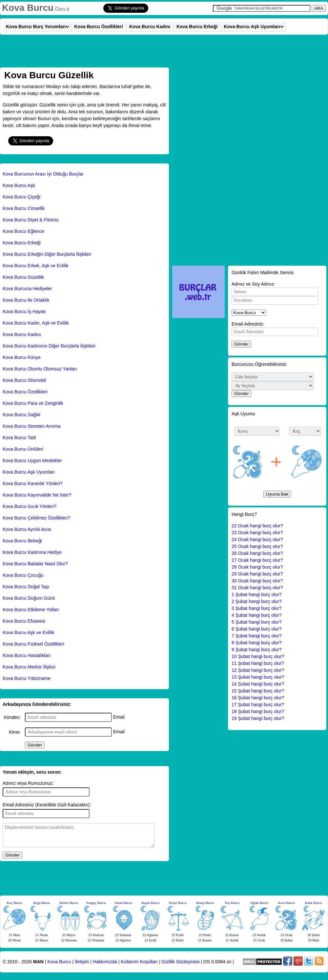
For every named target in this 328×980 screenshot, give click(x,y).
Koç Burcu (14, 903)
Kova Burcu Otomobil (24, 380)
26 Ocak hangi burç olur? (257, 553)
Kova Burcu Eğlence (23, 231)
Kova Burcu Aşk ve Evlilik (28, 632)
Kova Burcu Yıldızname (27, 678)
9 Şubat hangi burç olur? (257, 650)
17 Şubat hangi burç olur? (258, 705)
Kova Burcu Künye (22, 357)
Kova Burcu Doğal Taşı (26, 587)
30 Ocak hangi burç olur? (257, 581)
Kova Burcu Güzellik (23, 277)
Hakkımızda (105, 962)
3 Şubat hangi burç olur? (257, 608)
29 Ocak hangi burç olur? (257, 574)
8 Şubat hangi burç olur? (257, 643)
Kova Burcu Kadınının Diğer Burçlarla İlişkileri (49, 346)
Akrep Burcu (205, 903)
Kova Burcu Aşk (19, 185)
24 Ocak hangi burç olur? (257, 539)
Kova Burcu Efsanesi (24, 621)
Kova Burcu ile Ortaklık (26, 300)
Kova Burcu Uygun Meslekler (32, 461)
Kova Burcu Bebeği (22, 541)
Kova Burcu (28, 8)
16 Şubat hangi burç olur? (258, 698)
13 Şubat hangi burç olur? (258, 677)
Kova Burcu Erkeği (197, 27)
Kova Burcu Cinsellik (24, 208)
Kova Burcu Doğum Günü (29, 598)
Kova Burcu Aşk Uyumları (252, 27)
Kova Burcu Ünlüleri (23, 449)
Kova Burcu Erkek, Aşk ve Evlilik (36, 266)
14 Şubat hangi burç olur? (258, 684)
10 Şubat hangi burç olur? (258, 656)
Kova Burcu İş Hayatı (24, 311)
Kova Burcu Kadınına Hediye (32, 552)
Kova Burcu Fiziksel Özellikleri (33, 644)
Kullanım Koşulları (139, 962)
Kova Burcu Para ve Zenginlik (33, 403)
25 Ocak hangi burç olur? (257, 546)
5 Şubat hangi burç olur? (257, 622)
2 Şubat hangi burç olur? (257, 601)
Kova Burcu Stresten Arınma (32, 426)
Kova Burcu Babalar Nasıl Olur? (35, 564)
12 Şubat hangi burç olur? (258, 670)
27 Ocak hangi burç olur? (257, 560)
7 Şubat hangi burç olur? (257, 636)
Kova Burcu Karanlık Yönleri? (33, 483)
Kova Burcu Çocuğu (23, 575)
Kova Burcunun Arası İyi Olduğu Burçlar (43, 174)
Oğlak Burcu (259, 903)
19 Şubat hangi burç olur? (258, 718)
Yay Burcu (232, 903)
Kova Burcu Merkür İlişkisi (29, 667)
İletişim (82, 962)
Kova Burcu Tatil (19, 438)
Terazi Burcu (178, 903)
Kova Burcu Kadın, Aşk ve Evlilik (36, 323)
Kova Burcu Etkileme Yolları (31, 610)
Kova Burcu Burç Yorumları (36, 27)
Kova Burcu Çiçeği (21, 197)
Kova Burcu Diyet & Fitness (31, 220)
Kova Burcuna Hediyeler (27, 289)
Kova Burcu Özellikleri (99, 27)
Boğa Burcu (41, 903)
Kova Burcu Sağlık (21, 415)
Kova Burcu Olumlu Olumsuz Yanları (40, 369)
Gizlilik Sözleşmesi (181, 962)
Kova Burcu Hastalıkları (27, 655)
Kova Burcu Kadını (150, 27)
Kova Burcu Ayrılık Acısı (27, 529)
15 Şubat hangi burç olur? (258, 691)
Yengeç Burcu (96, 903)
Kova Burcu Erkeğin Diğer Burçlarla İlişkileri (47, 254)
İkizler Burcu (69, 903)
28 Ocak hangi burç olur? (257, 567)
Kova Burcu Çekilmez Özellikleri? (36, 518)
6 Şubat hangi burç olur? (257, 629)
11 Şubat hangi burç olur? (258, 663)
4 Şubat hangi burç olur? (257, 615)
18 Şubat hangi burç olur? (258, 711)
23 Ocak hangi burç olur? (257, 533)
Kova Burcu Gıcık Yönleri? (30, 506)
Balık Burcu (314, 903)
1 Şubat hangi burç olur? (257, 594)
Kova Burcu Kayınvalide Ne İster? (37, 495)
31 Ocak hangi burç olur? (257, 588)
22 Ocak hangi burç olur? (257, 526)
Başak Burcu (150, 903)
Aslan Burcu (123, 903)
